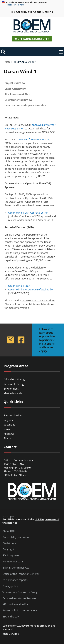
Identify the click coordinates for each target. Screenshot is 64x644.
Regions (8, 420)
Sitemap (8, 438)
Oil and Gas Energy (14, 379)
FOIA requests (11, 555)
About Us (9, 434)
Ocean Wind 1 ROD (19, 286)
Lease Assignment (15, 89)
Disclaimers (9, 543)
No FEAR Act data (13, 562)
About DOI (9, 531)
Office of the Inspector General (21, 574)
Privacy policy (10, 586)
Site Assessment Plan (17, 94)
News (7, 429)
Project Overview (15, 83)
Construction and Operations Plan (25, 106)
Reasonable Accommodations (20, 610)
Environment (11, 389)
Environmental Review (18, 100)
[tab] (32, 83)
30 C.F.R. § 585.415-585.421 (34, 140)
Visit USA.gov (11, 634)
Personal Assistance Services (19, 598)
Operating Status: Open (34, 39)
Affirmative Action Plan (16, 604)
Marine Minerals (13, 393)
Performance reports (15, 580)
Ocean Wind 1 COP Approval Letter (28, 213)
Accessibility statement (16, 537)
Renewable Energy (14, 384)
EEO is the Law (11, 617)
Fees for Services (13, 415)
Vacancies (9, 425)
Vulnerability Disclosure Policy (20, 592)
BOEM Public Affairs (15, 475)
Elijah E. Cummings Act (16, 568)
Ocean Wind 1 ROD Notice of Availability (31, 290)
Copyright (8, 549)
